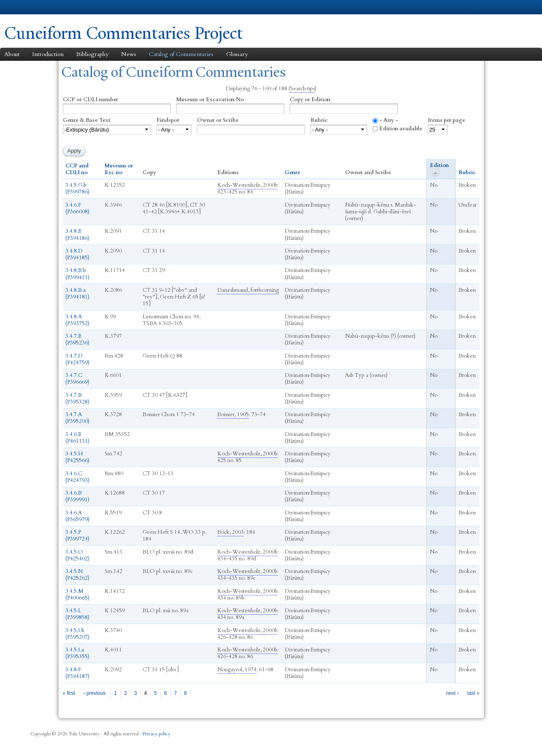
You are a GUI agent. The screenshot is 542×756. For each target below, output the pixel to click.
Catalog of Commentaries (181, 54)
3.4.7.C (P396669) (77, 379)
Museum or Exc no (119, 169)
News (129, 54)
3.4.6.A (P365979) (77, 516)
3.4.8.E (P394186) (77, 234)
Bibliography (92, 54)
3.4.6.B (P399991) (77, 496)
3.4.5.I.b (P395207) (77, 634)
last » (473, 693)
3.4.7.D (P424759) (77, 359)
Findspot (168, 120)
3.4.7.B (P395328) (77, 398)
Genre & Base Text (87, 120)
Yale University (28, 7)
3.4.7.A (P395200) (77, 418)
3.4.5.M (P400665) (77, 595)
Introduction (48, 54)
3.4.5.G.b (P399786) (77, 188)
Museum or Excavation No (210, 100)
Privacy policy (156, 734)
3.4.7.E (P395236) (77, 339)
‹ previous (95, 693)
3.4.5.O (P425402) (77, 555)
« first (69, 693)
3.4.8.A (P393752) (77, 320)
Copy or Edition (310, 100)
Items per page (446, 120)
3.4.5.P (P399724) (77, 535)
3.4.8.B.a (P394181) (77, 293)
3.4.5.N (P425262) (77, 575)
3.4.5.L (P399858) (77, 614)
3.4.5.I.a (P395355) (77, 653)
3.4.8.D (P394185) (77, 254)
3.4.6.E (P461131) (77, 438)
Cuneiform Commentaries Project (124, 33)
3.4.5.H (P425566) (77, 457)
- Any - (389, 120)
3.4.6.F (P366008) (77, 208)
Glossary (237, 54)
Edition (439, 169)
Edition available (401, 129)
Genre (293, 172)
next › (452, 693)
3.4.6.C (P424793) (77, 477)
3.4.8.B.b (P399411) (77, 274)
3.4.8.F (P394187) (77, 673)
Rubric (319, 120)
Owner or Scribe (218, 120)
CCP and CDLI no (77, 169)
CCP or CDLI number (90, 100)
